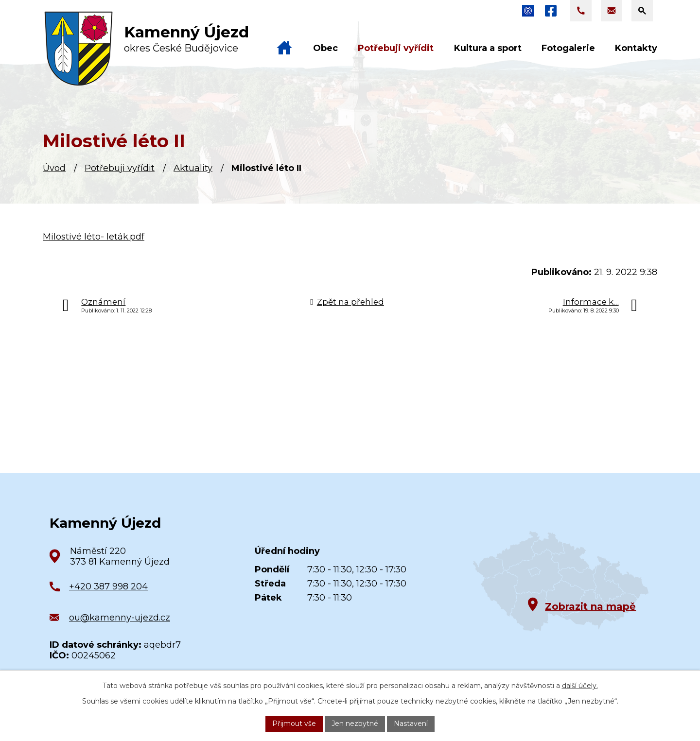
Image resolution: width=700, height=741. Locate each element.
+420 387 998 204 (108, 586)
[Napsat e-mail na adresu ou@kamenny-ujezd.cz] (612, 11)
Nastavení (411, 724)
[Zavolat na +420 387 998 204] (581, 11)
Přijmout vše (294, 724)
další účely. (580, 686)
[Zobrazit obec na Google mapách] (561, 581)
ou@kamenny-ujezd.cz (120, 618)
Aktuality (193, 168)
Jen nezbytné (355, 724)
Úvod (54, 168)
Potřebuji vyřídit (120, 168)
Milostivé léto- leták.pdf (94, 237)
